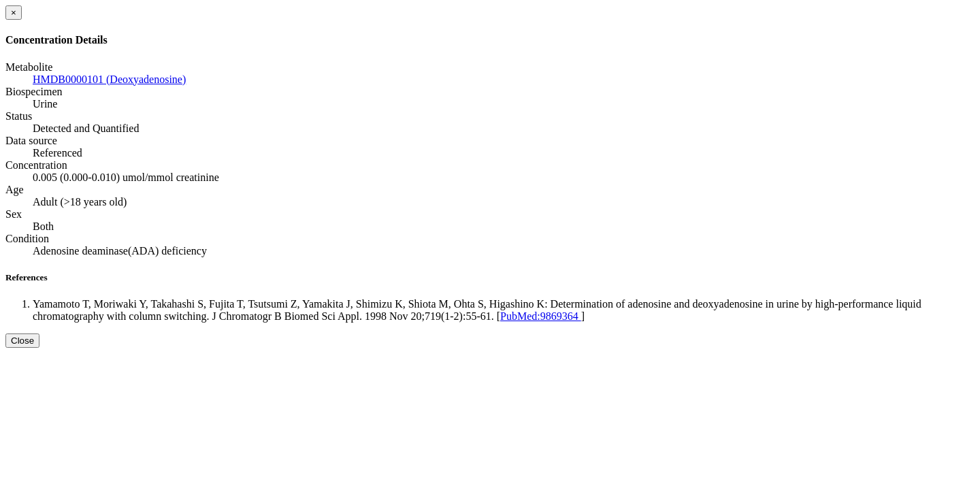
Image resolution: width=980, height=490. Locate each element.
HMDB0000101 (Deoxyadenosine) (109, 79)
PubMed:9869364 (541, 316)
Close (22, 341)
